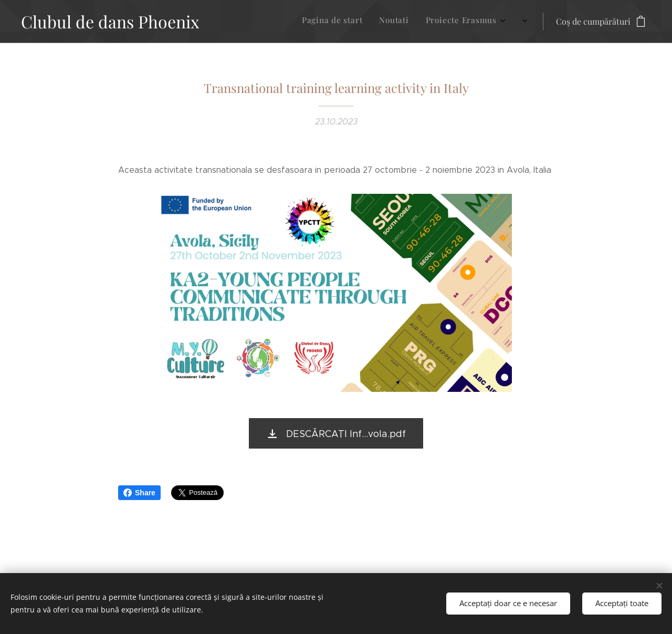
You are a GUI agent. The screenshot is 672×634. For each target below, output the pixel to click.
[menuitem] (438, 22)
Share (139, 493)
